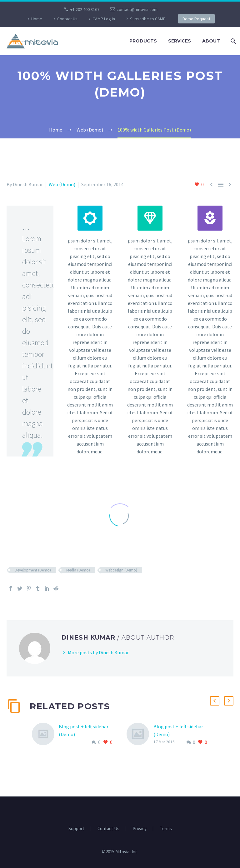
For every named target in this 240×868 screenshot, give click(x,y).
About (211, 41)
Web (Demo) (62, 184)
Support (76, 829)
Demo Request (196, 19)
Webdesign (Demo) (121, 570)
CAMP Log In (104, 19)
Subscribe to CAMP (148, 19)
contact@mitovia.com (137, 9)
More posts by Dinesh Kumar (98, 652)
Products (143, 41)
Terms (166, 829)
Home (37, 19)
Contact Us (67, 19)
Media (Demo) (78, 570)
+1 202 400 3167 (85, 9)
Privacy (140, 829)
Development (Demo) (33, 570)
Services (180, 41)
